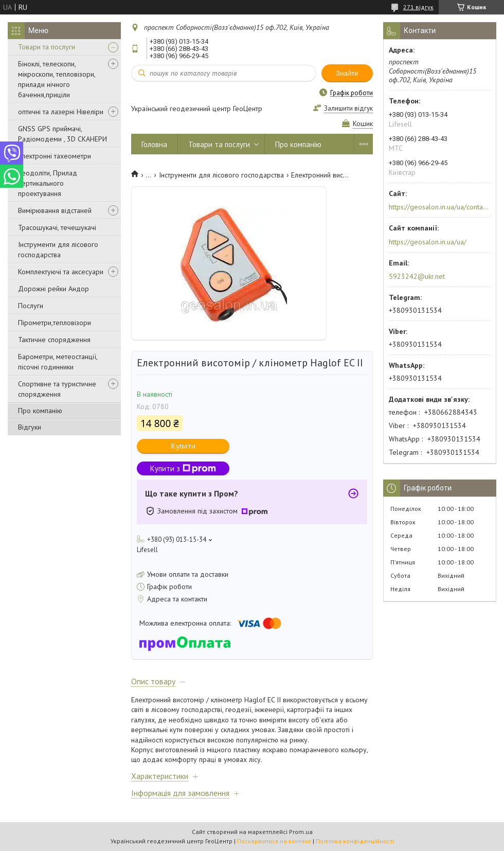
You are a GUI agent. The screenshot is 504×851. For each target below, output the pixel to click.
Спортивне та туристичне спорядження (57, 389)
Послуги (31, 306)
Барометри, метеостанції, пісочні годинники (58, 362)
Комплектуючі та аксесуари (61, 272)
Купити (183, 446)
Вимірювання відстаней (55, 210)
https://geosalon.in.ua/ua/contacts (439, 207)
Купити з (183, 468)
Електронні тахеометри (55, 156)
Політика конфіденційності (355, 841)
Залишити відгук (348, 108)
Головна (154, 144)
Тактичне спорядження (54, 340)
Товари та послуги (47, 47)
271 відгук (418, 7)
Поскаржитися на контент (274, 841)
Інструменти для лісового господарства (58, 250)
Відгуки (30, 427)
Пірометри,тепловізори (55, 323)
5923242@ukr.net (417, 276)
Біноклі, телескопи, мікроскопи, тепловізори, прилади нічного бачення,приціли (57, 79)
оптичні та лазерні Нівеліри (61, 112)
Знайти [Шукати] (347, 73)
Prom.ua (301, 832)
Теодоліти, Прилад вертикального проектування (48, 183)
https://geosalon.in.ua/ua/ (428, 242)
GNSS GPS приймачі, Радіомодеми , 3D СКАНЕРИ (62, 134)
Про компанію (40, 411)
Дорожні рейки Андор (53, 289)
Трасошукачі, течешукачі (57, 227)
